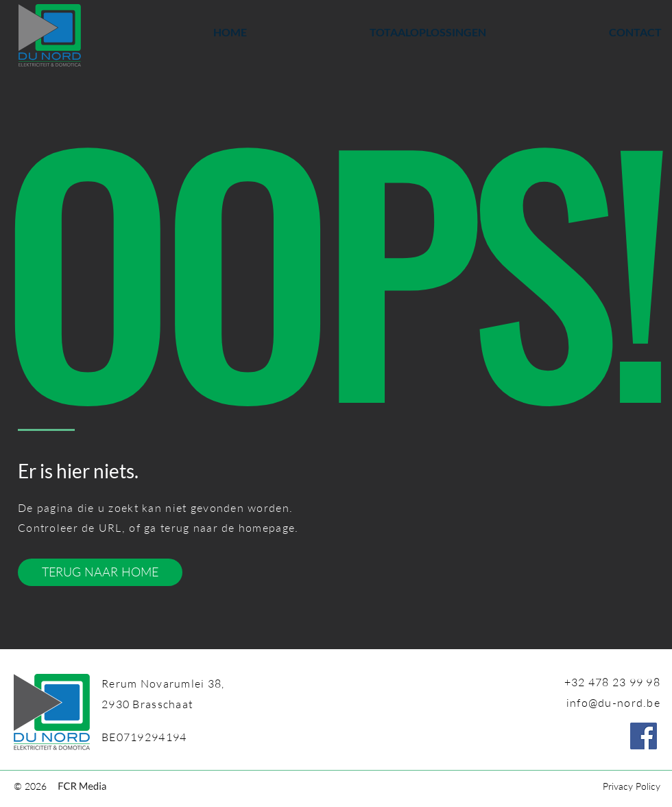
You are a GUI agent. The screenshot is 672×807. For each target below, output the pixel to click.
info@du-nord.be (613, 702)
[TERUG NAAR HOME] (100, 572)
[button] (377, 32)
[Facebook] (644, 736)
